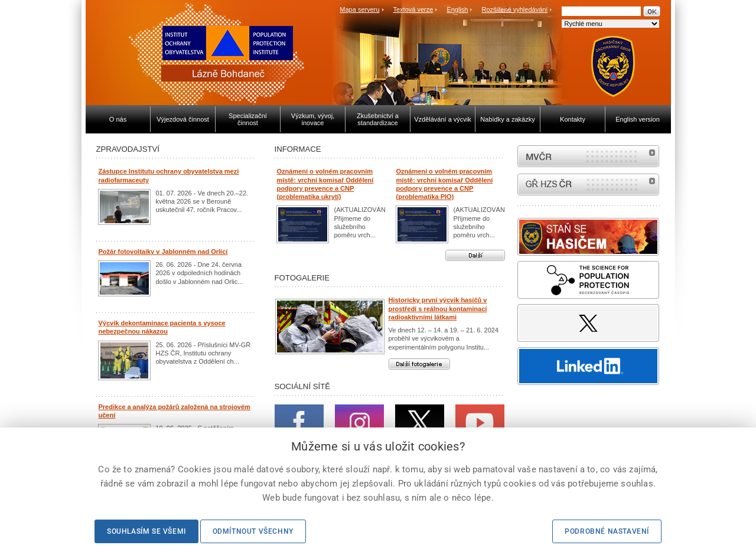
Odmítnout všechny (253, 531)
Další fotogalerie (419, 364)
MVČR (588, 156)
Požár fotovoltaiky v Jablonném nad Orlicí (163, 252)
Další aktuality (475, 255)
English (457, 9)
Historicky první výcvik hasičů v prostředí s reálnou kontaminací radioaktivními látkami (438, 308)
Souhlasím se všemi (146, 531)
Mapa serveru (359, 9)
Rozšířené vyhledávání (515, 9)
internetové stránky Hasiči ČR (588, 185)
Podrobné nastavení (607, 531)
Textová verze (413, 9)
